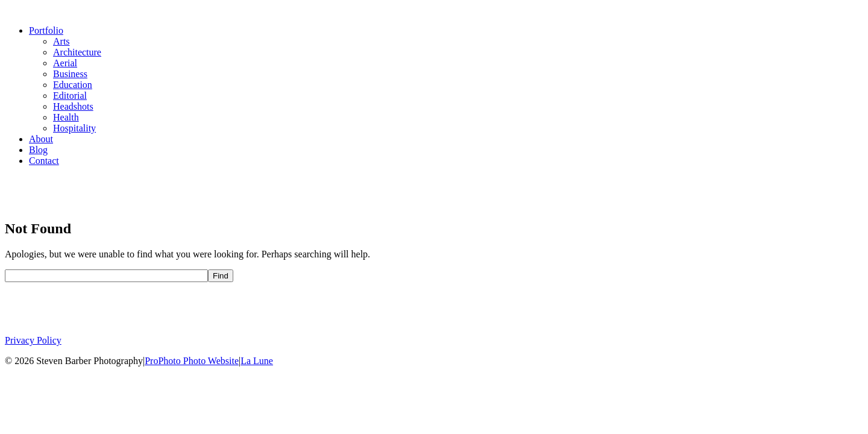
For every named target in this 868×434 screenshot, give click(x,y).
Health (66, 117)
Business (70, 74)
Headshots (73, 106)
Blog (38, 150)
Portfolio (46, 30)
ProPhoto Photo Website (192, 361)
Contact (44, 161)
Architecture (77, 52)
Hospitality (74, 128)
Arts (61, 41)
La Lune (257, 361)
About (41, 139)
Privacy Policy (33, 340)
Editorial (70, 96)
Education (73, 85)
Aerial (65, 63)
